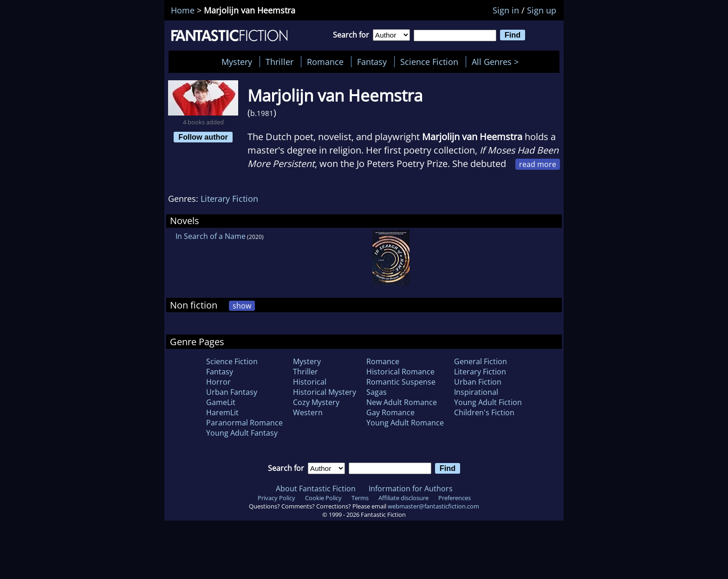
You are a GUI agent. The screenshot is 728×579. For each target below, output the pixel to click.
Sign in (506, 10)
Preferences (455, 498)
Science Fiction (429, 62)
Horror (218, 382)
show (242, 306)
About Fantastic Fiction (316, 489)
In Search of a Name (211, 236)
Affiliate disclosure (403, 498)
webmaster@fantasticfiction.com (433, 506)
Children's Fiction (484, 412)
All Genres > (497, 62)
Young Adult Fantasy (242, 433)
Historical (310, 382)
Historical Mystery (325, 392)
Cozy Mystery (316, 402)
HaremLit (222, 412)
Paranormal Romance (244, 423)
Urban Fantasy (232, 392)
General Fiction (481, 361)
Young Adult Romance (405, 423)
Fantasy (372, 62)
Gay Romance (390, 412)
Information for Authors (411, 489)
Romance (325, 62)
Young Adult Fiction (488, 402)
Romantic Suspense (401, 382)
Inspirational (476, 392)
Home (183, 10)
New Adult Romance (402, 402)
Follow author (203, 137)
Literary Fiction (229, 199)
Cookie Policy (323, 498)
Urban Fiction (478, 382)
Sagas (377, 392)
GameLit (221, 402)
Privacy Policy (276, 498)
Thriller (279, 62)
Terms (360, 498)
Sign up (542, 10)
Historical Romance (400, 372)
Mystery (237, 62)
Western (308, 412)
